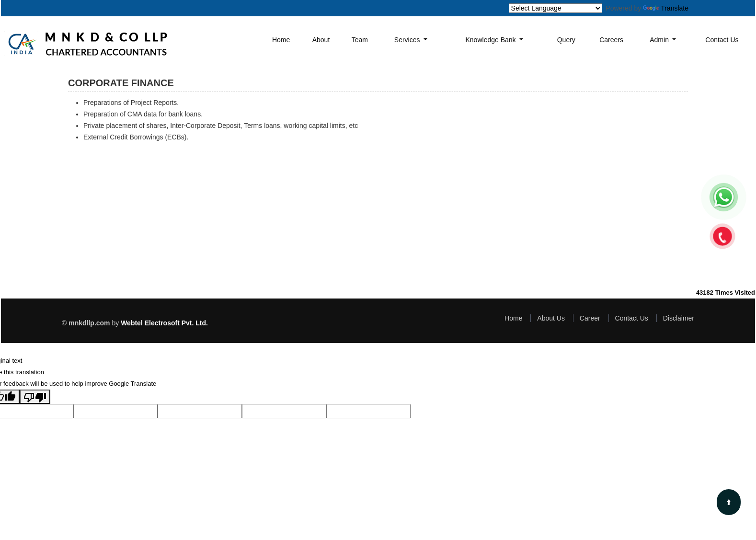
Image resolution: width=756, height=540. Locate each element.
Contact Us (722, 40)
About (321, 40)
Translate (666, 8)
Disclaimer (679, 318)
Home (281, 40)
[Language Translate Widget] (556, 8)
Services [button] (408, 40)
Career (590, 318)
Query (566, 40)
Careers (611, 40)
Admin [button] (660, 40)
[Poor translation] (35, 397)
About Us (551, 318)
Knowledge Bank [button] (492, 40)
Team (360, 40)
